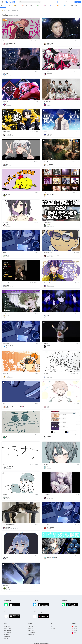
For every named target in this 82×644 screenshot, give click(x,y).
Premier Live (6, 10)
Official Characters (8, 633)
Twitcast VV (31, 626)
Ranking (15, 10)
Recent (66, 6)
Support (6, 639)
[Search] (39, 2)
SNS (52, 623)
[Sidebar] (2, 2)
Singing (3, 6)
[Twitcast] (12, 2)
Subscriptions (70, 2)
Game (59, 6)
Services (30, 623)
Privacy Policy (7, 626)
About (6, 623)
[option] (75, 626)
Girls (46, 6)
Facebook (53, 628)
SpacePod (31, 628)
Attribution (7, 635)
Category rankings (13, 15)
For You (9, 6)
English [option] (74, 629)
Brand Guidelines (8, 631)
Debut (73, 6)
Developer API (7, 637)
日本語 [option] (74, 626)
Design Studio (31, 631)
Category (78, 6)
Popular (16, 6)
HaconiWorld (31, 635)
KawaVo (24, 6)
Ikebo (39, 6)
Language (74, 623)
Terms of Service (8, 628)
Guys (52, 6)
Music (32, 6)
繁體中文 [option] (75, 633)
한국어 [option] (74, 631)
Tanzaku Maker (32, 633)
